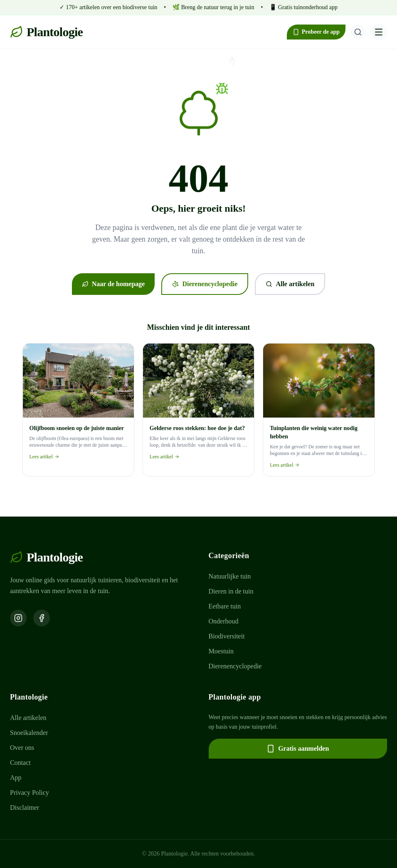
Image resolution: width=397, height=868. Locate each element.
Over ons (22, 748)
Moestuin (221, 651)
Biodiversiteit (227, 636)
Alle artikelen (290, 284)
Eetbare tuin (225, 606)
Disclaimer (25, 807)
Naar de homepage (113, 284)
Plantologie (46, 32)
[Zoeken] (358, 32)
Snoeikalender (29, 733)
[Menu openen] (379, 32)
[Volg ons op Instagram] (18, 618)
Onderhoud (224, 621)
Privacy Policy (30, 793)
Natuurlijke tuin (230, 576)
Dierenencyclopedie (205, 284)
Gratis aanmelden (298, 749)
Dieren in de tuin (231, 591)
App (16, 778)
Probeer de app (316, 32)
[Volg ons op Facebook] (42, 618)
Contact (20, 763)
